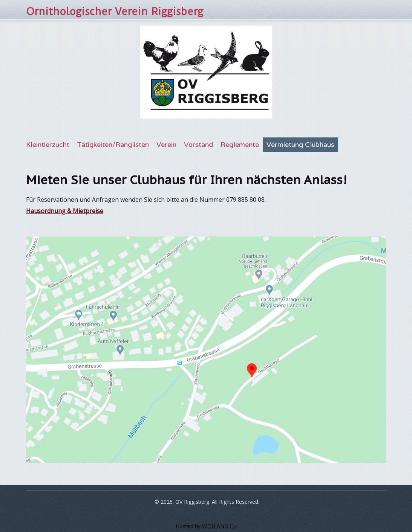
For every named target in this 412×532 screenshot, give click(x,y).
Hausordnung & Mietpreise (65, 211)
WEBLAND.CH (219, 526)
